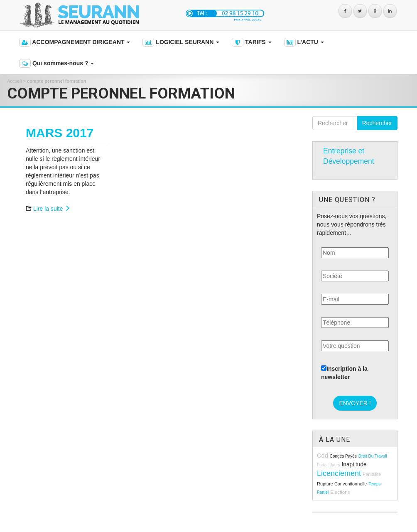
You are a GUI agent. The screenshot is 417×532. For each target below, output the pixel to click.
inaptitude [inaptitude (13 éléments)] (354, 464)
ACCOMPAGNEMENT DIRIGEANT (75, 42)
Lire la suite (52, 209)
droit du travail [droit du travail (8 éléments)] (373, 456)
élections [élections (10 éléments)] (340, 492)
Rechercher (377, 123)
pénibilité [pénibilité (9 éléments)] (372, 474)
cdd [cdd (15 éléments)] (323, 456)
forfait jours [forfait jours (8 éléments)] (329, 465)
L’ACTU (304, 42)
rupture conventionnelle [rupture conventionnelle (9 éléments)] (342, 484)
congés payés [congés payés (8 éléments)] (343, 456)
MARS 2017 (60, 133)
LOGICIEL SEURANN (181, 42)
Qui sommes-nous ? (56, 63)
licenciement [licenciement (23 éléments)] (339, 473)
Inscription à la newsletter (344, 373)
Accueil (14, 81)
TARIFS (251, 42)
